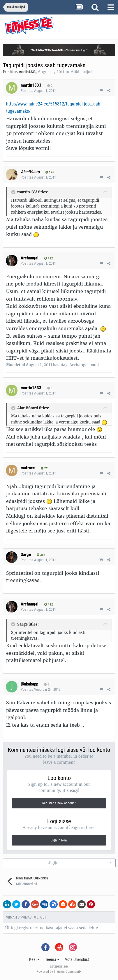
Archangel (30, 258)
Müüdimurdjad (81, 72)
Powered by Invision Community (59, 972)
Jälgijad (54, 863)
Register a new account (59, 803)
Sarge (26, 554)
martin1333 (27, 72)
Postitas (38, 91)
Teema (52, 959)
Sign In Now (59, 840)
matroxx (28, 468)
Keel (34, 959)
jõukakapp (29, 684)
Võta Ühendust (77, 959)
